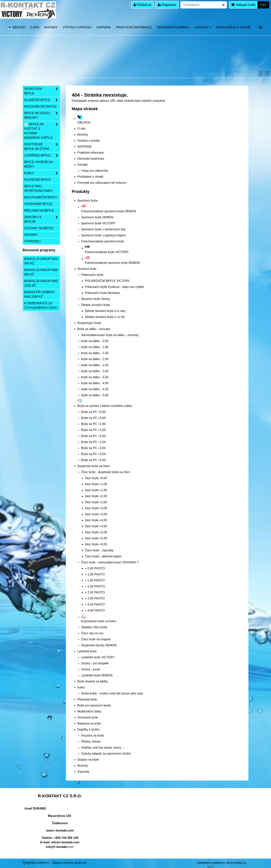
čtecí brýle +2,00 (96, 496)
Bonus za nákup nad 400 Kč (41, 261)
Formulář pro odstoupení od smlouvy (102, 183)
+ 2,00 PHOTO (95, 586)
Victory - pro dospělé (95, 663)
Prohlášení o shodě (233, 27)
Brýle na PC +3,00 (93, 448)
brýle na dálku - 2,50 (95, 365)
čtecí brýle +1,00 (96, 484)
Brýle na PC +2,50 (93, 442)
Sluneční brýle (87, 269)
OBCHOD (17, 27)
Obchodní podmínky (173, 27)
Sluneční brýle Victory (96, 299)
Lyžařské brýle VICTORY (98, 657)
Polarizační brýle (92, 275)
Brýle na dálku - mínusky (94, 329)
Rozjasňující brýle (89, 323)
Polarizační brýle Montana (102, 293)
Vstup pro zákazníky (95, 171)
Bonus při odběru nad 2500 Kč (39, 294)
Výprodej (83, 772)
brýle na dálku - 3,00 (95, 371)
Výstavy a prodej (77, 27)
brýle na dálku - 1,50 (95, 353)
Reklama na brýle (89, 723)
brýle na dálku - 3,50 (95, 377)
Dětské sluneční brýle (96, 305)
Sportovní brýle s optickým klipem (104, 235)
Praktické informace (134, 27)
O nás (35, 27)
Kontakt (203, 27)
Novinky (51, 27)
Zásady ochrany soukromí (69, 863)
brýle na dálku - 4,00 (95, 383)
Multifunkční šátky (89, 711)
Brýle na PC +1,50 (93, 430)
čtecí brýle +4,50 (96, 526)
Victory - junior (91, 669)
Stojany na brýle (88, 760)
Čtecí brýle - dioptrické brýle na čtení (106, 472)
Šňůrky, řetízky (91, 742)
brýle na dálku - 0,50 (95, 341)
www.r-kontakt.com (60, 830)
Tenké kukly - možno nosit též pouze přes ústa (112, 693)
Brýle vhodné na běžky (93, 681)
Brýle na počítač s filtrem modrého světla (42, 131)
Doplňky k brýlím (88, 730)
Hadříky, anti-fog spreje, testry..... (103, 748)
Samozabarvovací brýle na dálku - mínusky (110, 335)
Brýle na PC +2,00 (93, 436)
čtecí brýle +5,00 (96, 532)
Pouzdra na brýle (92, 736)
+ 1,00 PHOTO (95, 574)
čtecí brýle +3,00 (96, 508)
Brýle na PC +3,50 (93, 454)
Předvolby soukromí (36, 863)
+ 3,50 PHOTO (95, 604)
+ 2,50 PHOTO (95, 592)
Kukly (81, 687)
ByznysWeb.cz (236, 863)
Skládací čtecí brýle (94, 627)
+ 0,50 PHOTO (95, 568)
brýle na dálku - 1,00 (95, 347)
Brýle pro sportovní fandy (94, 705)
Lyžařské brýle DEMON (97, 675)
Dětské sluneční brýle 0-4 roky (105, 311)
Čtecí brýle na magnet (96, 639)
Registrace (167, 5)
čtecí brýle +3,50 (96, 514)
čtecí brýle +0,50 (96, 478)
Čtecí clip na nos (92, 633)
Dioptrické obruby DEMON (99, 645)
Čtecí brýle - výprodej (99, 550)
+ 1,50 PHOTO (95, 580)
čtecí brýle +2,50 (96, 502)
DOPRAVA (104, 27)
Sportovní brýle (88, 201)
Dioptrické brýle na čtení (94, 466)
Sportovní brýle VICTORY (98, 223)
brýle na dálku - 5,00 (95, 395)
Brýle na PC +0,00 (93, 412)
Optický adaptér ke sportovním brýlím (106, 754)
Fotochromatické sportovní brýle (103, 241)
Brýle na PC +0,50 (93, 418)
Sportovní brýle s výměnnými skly (103, 229)
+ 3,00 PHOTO (95, 598)
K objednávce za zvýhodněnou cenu (41, 305)
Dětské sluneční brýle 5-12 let (105, 317)
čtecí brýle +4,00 (96, 520)
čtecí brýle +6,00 (96, 544)
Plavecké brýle (87, 699)
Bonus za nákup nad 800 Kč (41, 272)
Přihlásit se (142, 5)
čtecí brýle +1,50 (96, 490)
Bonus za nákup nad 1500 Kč (41, 283)
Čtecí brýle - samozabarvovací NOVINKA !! (110, 562)
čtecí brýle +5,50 (96, 538)
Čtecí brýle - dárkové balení (103, 556)
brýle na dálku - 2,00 (95, 359)
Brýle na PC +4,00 (93, 460)
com (60, 847)
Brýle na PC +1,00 (93, 424)
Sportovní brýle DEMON (97, 217)
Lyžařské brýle (87, 651)
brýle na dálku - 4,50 (95, 389)
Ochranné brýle (88, 717)
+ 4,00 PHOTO (95, 610)
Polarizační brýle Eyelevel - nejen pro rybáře (114, 287)
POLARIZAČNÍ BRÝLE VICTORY (107, 281)
